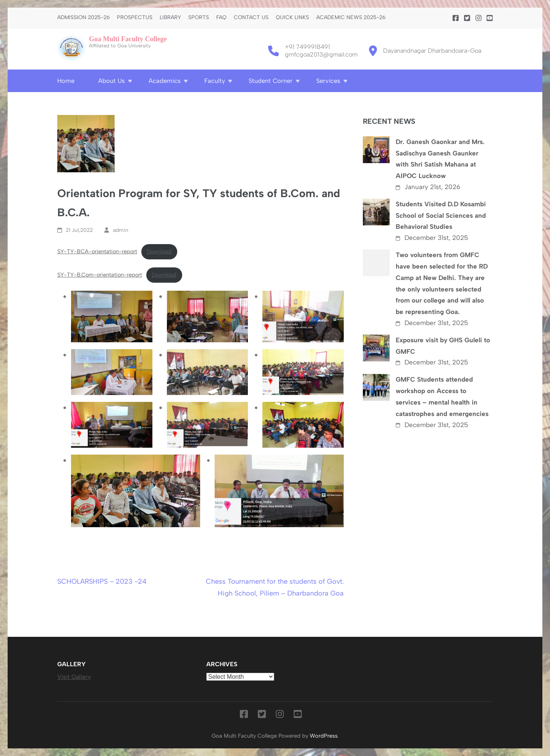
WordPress (324, 736)
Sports (199, 18)
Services (328, 81)
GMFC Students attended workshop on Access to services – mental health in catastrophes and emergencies (442, 396)
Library (170, 18)
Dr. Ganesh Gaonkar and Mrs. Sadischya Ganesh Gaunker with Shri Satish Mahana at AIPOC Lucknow (440, 159)
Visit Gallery (74, 677)
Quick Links (292, 18)
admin (121, 230)
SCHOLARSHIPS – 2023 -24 (102, 581)
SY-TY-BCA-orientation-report (97, 251)
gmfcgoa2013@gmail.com (321, 54)
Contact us (251, 18)
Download (159, 251)
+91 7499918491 (307, 47)
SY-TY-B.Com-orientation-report (100, 275)
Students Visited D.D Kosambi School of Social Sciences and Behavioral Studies (441, 215)
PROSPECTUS (135, 18)
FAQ (221, 18)
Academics (165, 81)
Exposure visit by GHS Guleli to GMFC (443, 346)
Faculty (215, 81)
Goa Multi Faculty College (128, 39)
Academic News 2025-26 (351, 18)
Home (66, 81)
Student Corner (271, 81)
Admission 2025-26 (83, 18)
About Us (112, 81)
